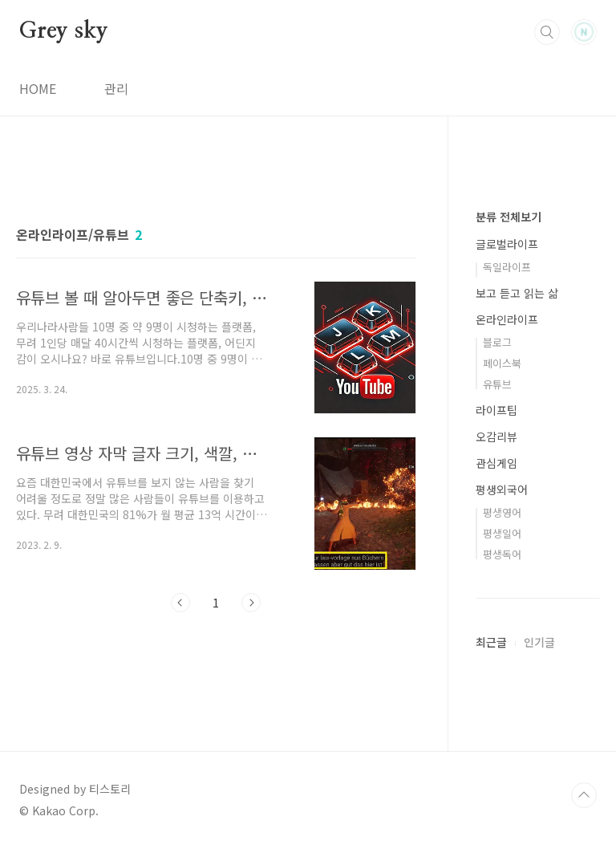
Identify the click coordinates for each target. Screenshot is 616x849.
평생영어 (502, 512)
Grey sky (63, 31)
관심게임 (496, 463)
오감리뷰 (496, 437)
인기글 (539, 642)
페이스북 (502, 363)
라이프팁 (496, 410)
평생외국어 (502, 489)
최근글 (491, 642)
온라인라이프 (507, 319)
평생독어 (502, 554)
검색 (547, 32)
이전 (180, 603)
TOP (584, 795)
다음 (251, 603)
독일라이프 (507, 267)
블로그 (497, 342)
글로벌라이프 (507, 244)
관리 (116, 88)
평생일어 (502, 533)
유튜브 (497, 384)
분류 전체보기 (509, 217)
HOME (38, 88)
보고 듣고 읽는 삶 (517, 293)
